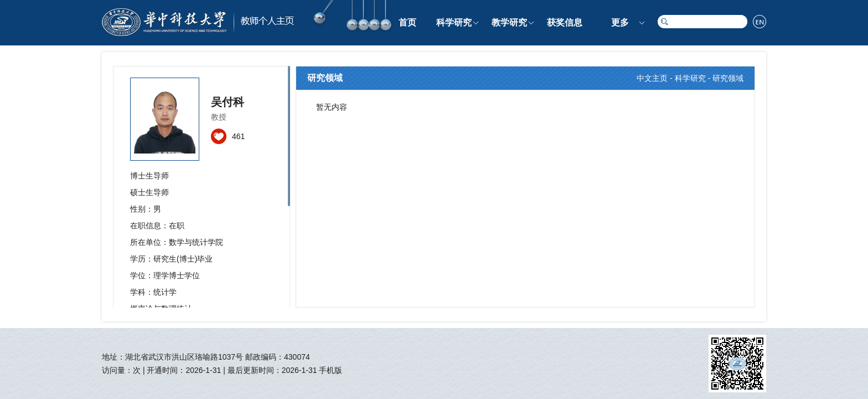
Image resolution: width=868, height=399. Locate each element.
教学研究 (509, 22)
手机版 (330, 370)
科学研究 (454, 22)
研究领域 (728, 78)
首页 (407, 22)
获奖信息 (565, 22)
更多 (620, 22)
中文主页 (652, 78)
